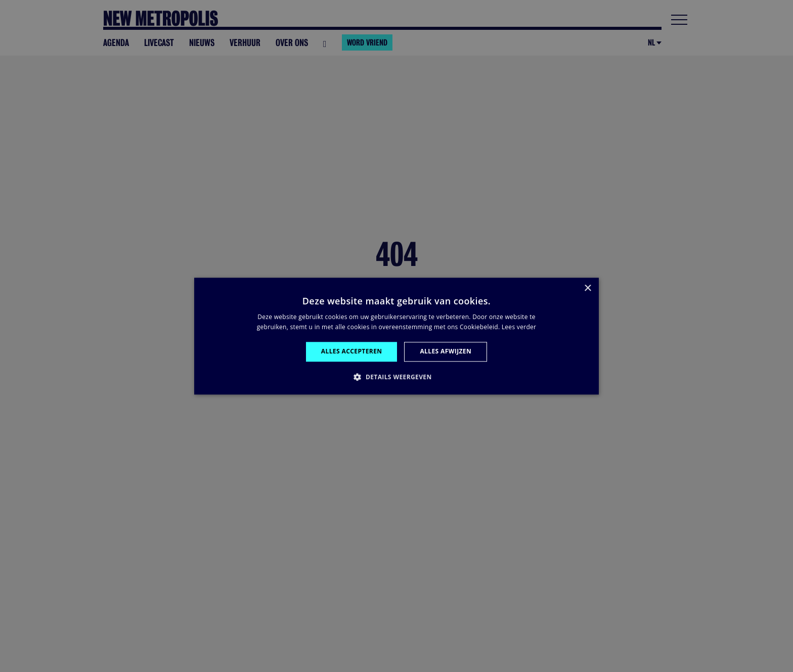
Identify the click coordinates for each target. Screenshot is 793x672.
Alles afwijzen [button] (446, 352)
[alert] (396, 336)
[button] (396, 377)
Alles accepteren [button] (352, 352)
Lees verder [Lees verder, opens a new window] (519, 327)
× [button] (587, 288)
